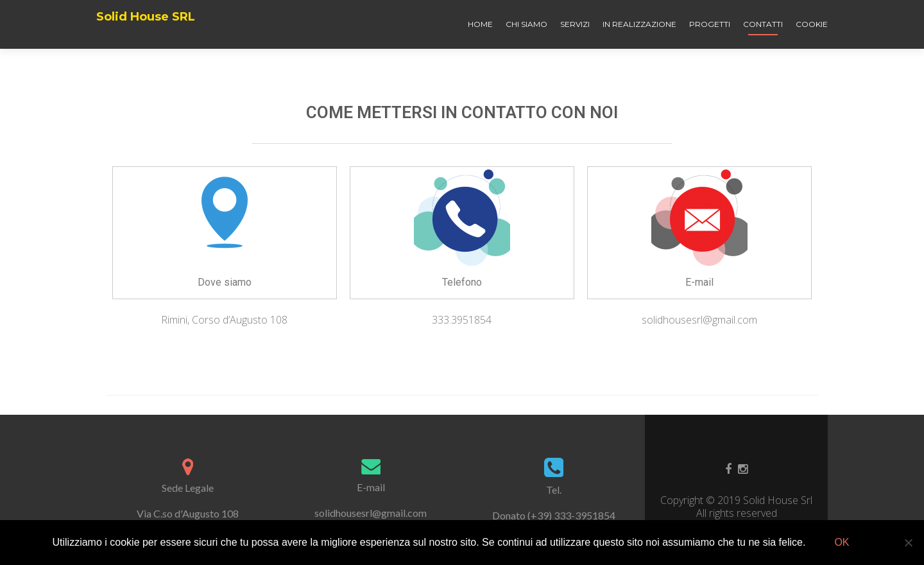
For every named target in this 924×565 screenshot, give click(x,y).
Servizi (575, 24)
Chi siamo (526, 24)
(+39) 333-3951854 (571, 515)
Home (480, 24)
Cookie (812, 24)
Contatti (763, 24)
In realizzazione (639, 24)
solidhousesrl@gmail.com (371, 513)
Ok (842, 542)
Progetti (710, 24)
